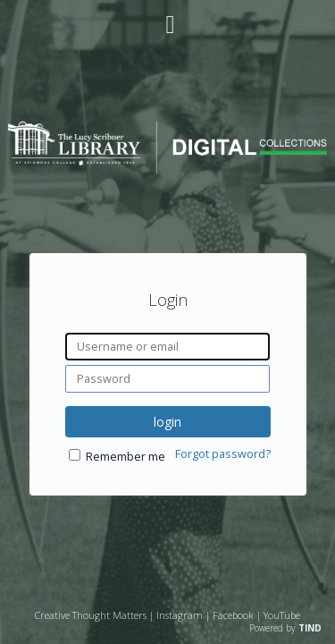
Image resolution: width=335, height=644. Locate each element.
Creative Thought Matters (91, 615)
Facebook (233, 615)
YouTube (282, 615)
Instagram (180, 615)
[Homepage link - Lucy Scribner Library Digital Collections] (167, 169)
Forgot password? (223, 454)
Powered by (285, 628)
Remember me (126, 457)
